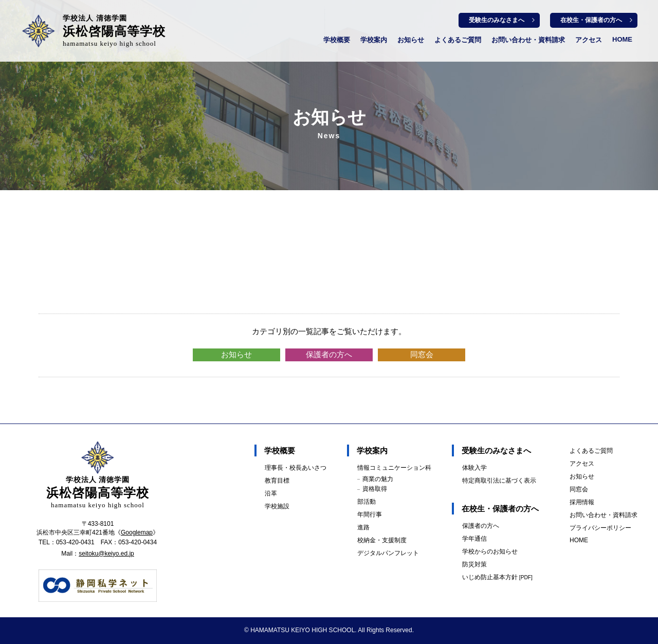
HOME (622, 39)
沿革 (271, 493)
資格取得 (375, 489)
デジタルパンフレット (388, 553)
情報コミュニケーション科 (394, 468)
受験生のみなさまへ (497, 20)
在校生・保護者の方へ (591, 20)
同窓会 (422, 354)
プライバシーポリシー (600, 528)
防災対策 (474, 564)
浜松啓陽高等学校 (114, 31)
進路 (363, 527)
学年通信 (474, 539)
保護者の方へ (329, 354)
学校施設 (277, 506)
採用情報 (582, 502)
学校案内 (374, 40)
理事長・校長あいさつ (296, 468)
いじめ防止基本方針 (497, 577)
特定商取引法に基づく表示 (499, 481)
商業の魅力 (378, 479)
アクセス (589, 40)
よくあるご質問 (458, 40)
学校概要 (337, 40)
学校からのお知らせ (490, 551)
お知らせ (411, 40)
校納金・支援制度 (382, 540)
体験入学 (474, 468)
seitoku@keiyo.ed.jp (106, 554)
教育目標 (277, 481)
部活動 (367, 502)
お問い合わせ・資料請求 (528, 40)
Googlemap (137, 532)
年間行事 (370, 514)
